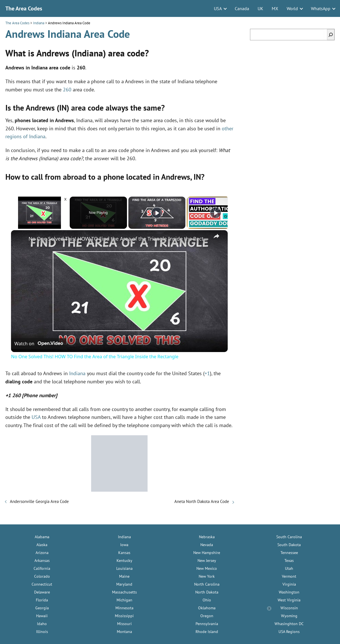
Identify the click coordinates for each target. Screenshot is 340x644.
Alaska (42, 545)
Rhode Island (207, 632)
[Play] (157, 213)
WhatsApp (321, 8)
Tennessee (289, 553)
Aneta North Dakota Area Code (202, 501)
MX (275, 8)
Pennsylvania (207, 624)
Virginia (289, 584)
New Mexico (207, 568)
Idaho (42, 624)
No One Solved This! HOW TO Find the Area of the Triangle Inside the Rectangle (119, 239)
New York (207, 576)
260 (67, 90)
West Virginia (289, 600)
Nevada (207, 545)
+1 (207, 373)
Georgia (42, 608)
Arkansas (42, 561)
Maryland (124, 584)
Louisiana (124, 568)
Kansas (124, 553)
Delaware (42, 592)
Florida (42, 600)
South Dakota (289, 545)
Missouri (124, 624)
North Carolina (207, 584)
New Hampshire (207, 553)
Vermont (289, 576)
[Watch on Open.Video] (39, 344)
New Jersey (207, 561)
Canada (242, 8)
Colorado (42, 576)
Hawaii (42, 616)
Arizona (42, 553)
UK (260, 8)
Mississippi (124, 616)
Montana (124, 632)
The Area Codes (24, 8)
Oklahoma (207, 608)
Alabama (42, 537)
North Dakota (207, 592)
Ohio (207, 600)
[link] (20, 239)
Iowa (124, 545)
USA (218, 8)
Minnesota (124, 608)
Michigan (124, 600)
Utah (289, 568)
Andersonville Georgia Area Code (39, 501)
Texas (289, 561)
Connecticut (42, 584)
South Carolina (289, 537)
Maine (124, 576)
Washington (289, 592)
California (42, 568)
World (292, 8)
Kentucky (124, 561)
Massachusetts (124, 592)
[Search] (331, 35)
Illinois (42, 632)
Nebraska (207, 537)
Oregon (207, 616)
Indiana (77, 373)
